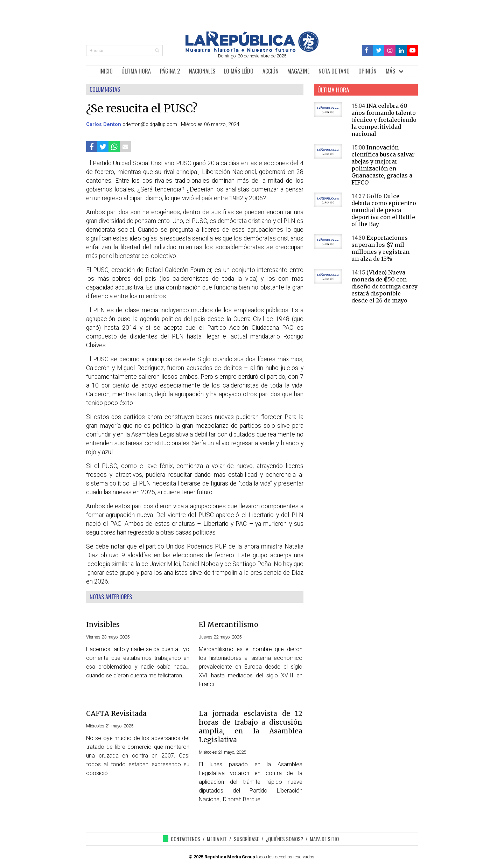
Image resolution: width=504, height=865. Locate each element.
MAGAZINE (298, 71)
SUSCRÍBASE (246, 839)
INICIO (106, 71)
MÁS (390, 71)
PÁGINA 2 (170, 71)
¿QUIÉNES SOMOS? (284, 839)
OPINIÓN (367, 71)
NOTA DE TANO (334, 71)
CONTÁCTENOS (185, 839)
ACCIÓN (271, 71)
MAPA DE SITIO (324, 839)
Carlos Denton (104, 124)
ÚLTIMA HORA (136, 71)
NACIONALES (202, 71)
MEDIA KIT (217, 839)
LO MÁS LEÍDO (239, 71)
